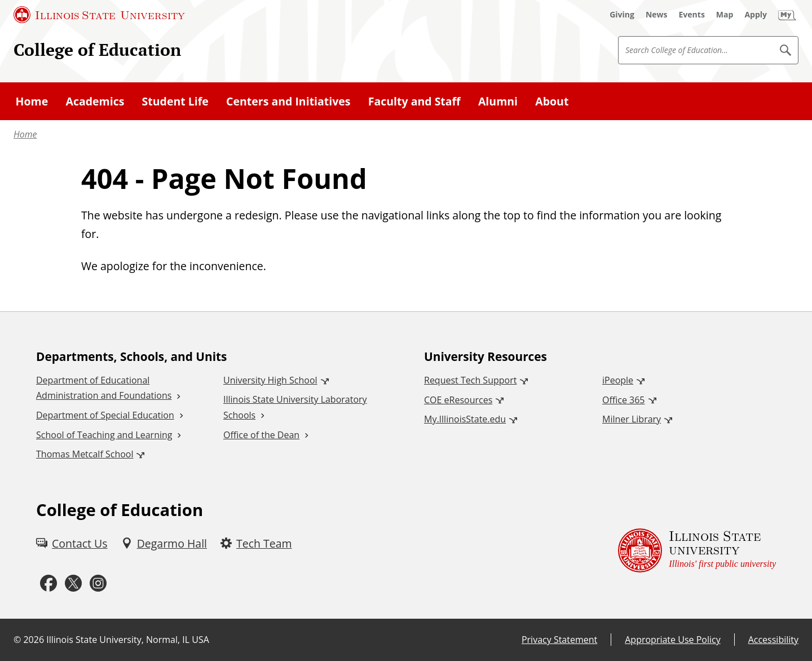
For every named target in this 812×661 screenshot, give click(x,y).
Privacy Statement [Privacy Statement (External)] (559, 640)
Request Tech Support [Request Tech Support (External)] (470, 380)
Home (25, 134)
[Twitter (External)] (73, 583)
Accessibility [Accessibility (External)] (773, 640)
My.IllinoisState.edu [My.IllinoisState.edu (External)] (465, 419)
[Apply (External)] (756, 15)
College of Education (97, 49)
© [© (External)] (17, 640)
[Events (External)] (692, 15)
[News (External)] (657, 15)
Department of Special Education (105, 415)
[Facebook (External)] (48, 583)
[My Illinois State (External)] (787, 15)
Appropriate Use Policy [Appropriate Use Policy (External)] (672, 640)
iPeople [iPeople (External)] (618, 380)
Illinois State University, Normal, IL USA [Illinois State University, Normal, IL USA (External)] (128, 640)
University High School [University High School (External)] (270, 380)
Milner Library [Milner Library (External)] (632, 419)
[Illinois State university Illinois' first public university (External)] (697, 550)
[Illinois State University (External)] (99, 15)
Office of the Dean (261, 435)
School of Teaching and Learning (104, 435)
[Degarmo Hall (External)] (164, 543)
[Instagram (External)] (98, 583)
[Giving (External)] (622, 15)
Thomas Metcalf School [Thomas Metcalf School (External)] (85, 454)
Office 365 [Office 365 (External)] (624, 400)
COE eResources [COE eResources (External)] (458, 400)
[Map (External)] (725, 15)
